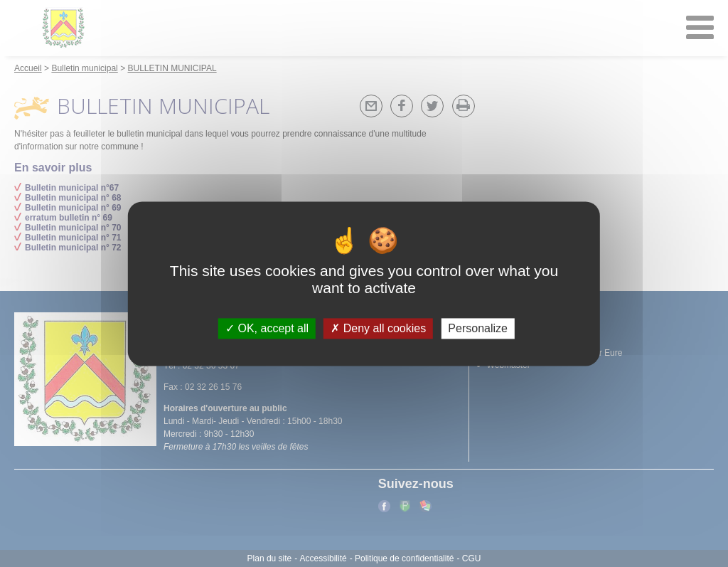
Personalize (478, 328)
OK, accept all (267, 328)
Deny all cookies (378, 328)
